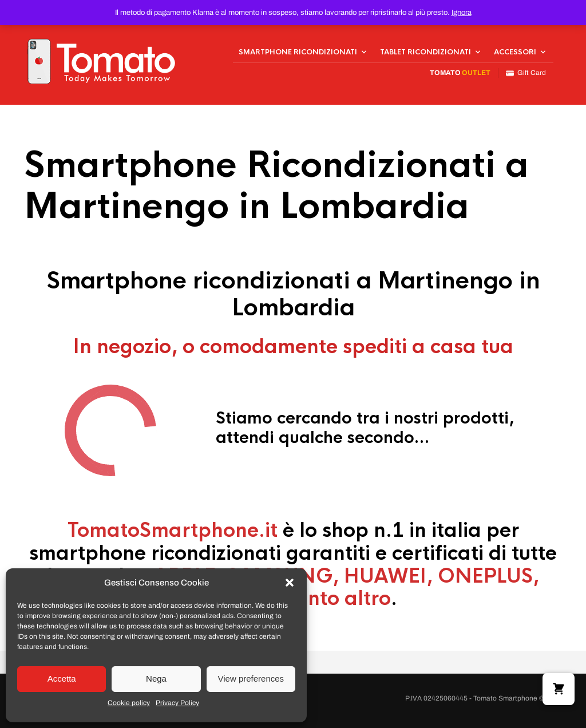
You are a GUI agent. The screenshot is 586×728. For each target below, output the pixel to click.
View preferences (251, 678)
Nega (156, 678)
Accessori (515, 52)
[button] (290, 583)
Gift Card (526, 73)
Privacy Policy (177, 703)
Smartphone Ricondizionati (298, 52)
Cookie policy (129, 703)
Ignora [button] (462, 13)
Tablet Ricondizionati (425, 52)
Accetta (62, 678)
